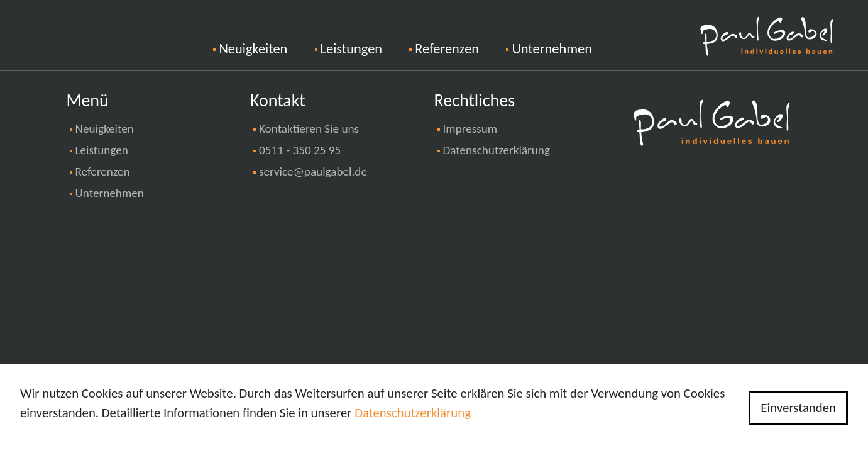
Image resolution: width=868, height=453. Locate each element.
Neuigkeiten (266, 48)
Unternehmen (552, 49)
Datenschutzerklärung (497, 150)
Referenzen (447, 49)
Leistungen (351, 49)
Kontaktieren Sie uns (309, 129)
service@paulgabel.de (313, 171)
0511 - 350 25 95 (300, 150)
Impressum (470, 129)
